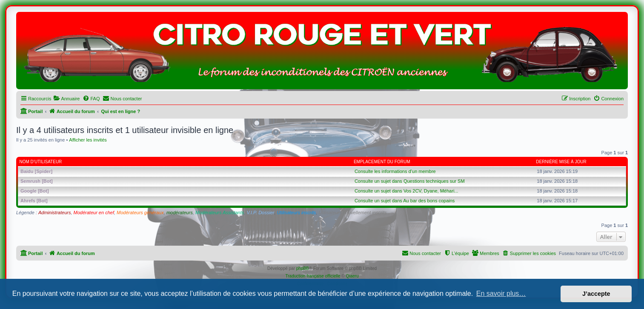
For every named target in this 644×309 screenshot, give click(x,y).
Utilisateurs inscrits (297, 213)
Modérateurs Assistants (220, 213)
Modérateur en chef (94, 213)
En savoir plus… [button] (501, 293)
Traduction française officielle (313, 276)
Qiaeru (352, 276)
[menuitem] (66, 99)
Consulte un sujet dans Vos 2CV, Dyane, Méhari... (406, 191)
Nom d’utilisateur (41, 162)
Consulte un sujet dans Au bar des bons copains (405, 201)
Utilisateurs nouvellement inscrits (352, 213)
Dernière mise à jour (561, 162)
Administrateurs (54, 213)
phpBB (303, 268)
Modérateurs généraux (140, 213)
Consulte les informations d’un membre (395, 171)
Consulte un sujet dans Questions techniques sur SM (410, 181)
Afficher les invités (88, 140)
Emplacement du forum (382, 162)
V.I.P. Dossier (260, 213)
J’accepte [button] (596, 294)
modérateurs (180, 213)
